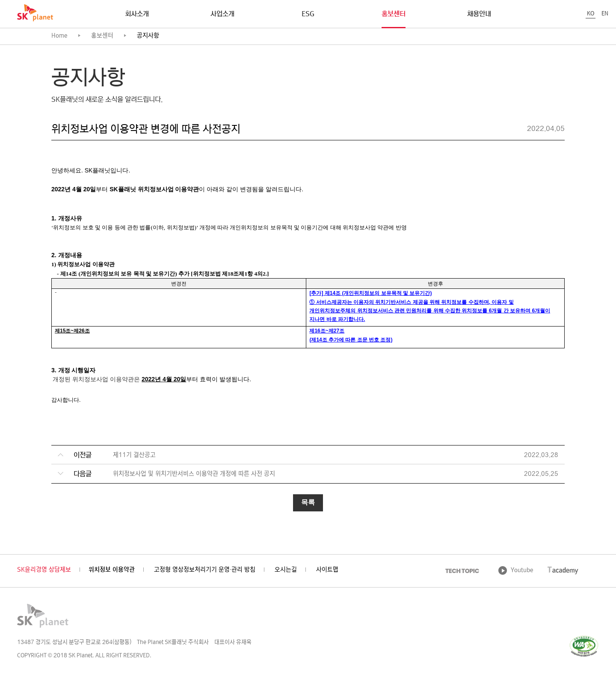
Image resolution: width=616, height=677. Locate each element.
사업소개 (222, 15)
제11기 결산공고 (134, 456)
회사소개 (137, 15)
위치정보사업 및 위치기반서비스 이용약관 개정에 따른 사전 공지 (194, 474)
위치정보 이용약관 (112, 570)
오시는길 (286, 570)
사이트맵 (327, 570)
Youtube (522, 571)
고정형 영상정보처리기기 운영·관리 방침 (205, 570)
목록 (308, 502)
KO (591, 14)
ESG (308, 15)
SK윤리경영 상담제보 (44, 570)
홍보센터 (394, 15)
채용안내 (479, 15)
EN (605, 14)
